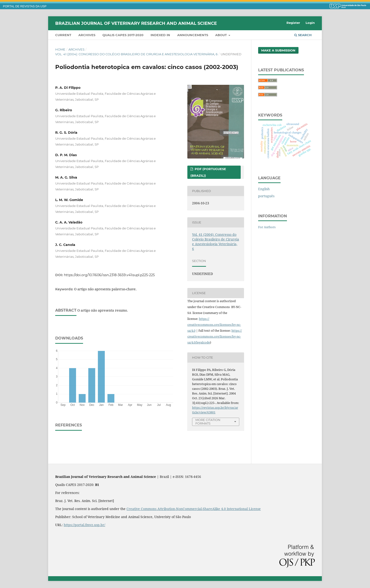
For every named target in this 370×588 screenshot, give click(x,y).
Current (63, 35)
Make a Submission (278, 50)
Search (303, 35)
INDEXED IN (160, 35)
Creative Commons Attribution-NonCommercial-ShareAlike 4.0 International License (194, 509)
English (264, 189)
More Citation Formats (208, 422)
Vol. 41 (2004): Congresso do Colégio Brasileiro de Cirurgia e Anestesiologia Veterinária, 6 (136, 54)
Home (60, 49)
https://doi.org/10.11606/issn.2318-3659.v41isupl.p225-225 (109, 275)
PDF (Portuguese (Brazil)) (208, 172)
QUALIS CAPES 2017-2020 (123, 35)
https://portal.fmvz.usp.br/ (84, 525)
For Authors (267, 227)
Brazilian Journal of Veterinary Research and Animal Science (136, 23)
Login (310, 23)
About (221, 35)
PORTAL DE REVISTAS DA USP (25, 6)
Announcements (193, 35)
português (266, 196)
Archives (87, 35)
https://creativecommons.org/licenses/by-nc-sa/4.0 (214, 325)
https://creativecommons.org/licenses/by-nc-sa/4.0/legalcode (215, 336)
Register (293, 23)
